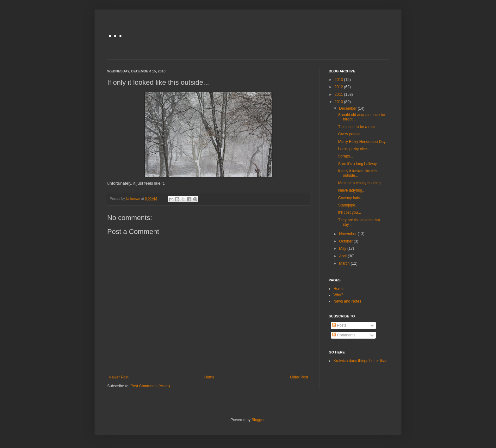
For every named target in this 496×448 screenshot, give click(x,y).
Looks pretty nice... (354, 149)
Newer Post (119, 377)
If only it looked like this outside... (358, 173)
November (348, 234)
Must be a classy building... (361, 183)
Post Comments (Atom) (150, 386)
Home (209, 377)
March (345, 263)
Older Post (299, 377)
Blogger (258, 420)
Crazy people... (351, 134)
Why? (338, 295)
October (346, 241)
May (343, 249)
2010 (339, 102)
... (115, 31)
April (343, 256)
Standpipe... (348, 205)
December (348, 108)
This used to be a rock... (358, 127)
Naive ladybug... (352, 190)
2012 (339, 87)
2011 (339, 95)
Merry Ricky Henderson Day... (363, 142)
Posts (339, 325)
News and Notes (347, 301)
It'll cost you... (350, 212)
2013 (339, 80)
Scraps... (346, 156)
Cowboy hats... (351, 198)
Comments (344, 335)
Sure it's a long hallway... (359, 164)
